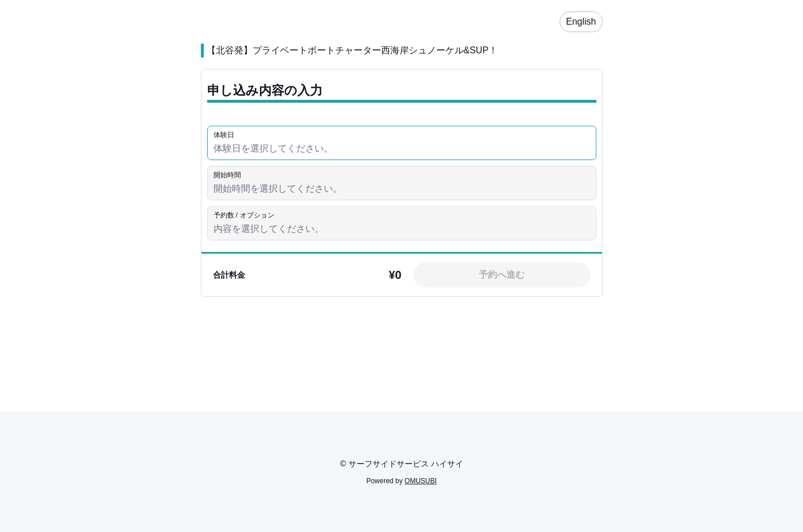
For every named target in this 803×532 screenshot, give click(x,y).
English (581, 22)
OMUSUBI (421, 481)
